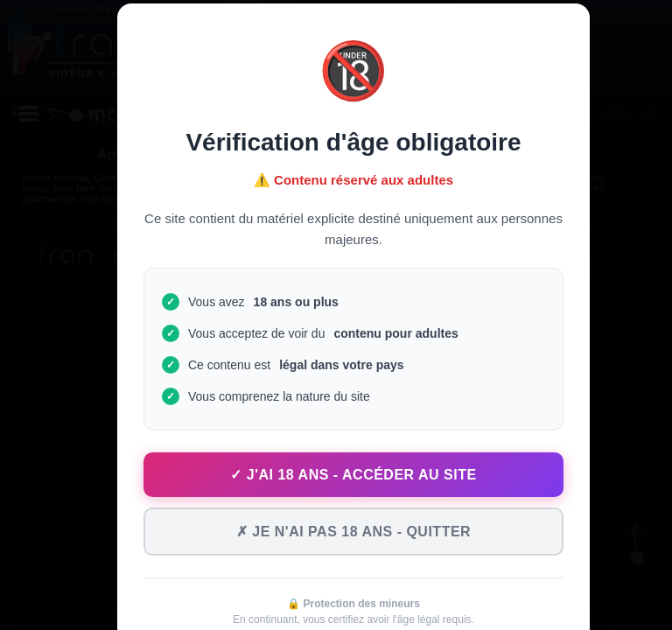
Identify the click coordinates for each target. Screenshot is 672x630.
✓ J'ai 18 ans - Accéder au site (353, 475)
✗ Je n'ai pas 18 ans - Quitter (353, 532)
